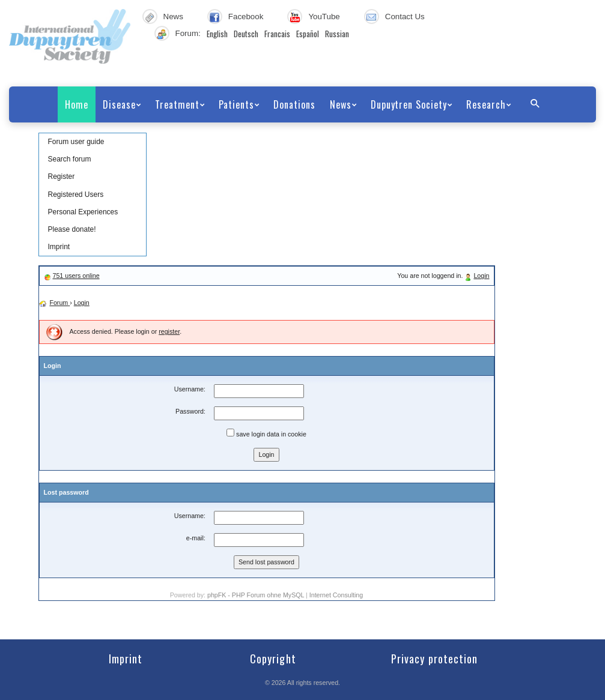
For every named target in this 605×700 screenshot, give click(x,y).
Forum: (188, 33)
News (173, 17)
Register (62, 177)
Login (481, 276)
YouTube (324, 17)
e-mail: (196, 538)
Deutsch (246, 34)
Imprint (59, 247)
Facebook (246, 17)
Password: (190, 411)
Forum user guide (76, 142)
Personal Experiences (83, 212)
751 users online (76, 276)
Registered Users (76, 195)
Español (308, 34)
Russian (337, 34)
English (217, 34)
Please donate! (72, 229)
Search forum (70, 159)
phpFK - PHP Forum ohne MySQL (257, 595)
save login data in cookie (266, 433)
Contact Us (405, 17)
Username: (190, 389)
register (169, 331)
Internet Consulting (336, 595)
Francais (277, 34)
